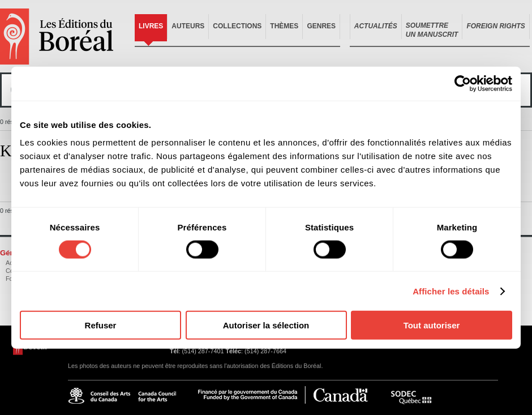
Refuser (101, 325)
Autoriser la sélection (266, 325)
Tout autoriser (432, 325)
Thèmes (284, 26)
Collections (237, 26)
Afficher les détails (451, 291)
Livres (151, 26)
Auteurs (188, 26)
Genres (321, 26)
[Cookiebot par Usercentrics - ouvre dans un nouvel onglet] (463, 83)
